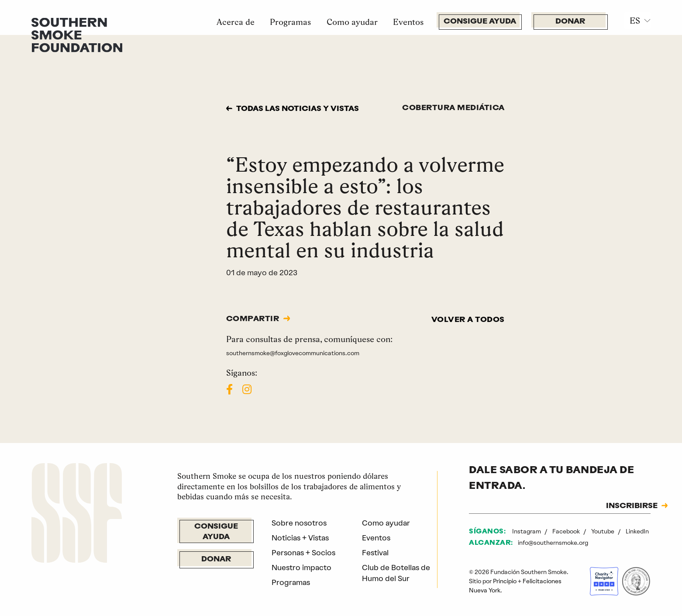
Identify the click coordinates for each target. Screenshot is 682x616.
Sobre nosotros (299, 523)
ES (635, 21)
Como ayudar (352, 22)
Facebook (567, 531)
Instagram (527, 531)
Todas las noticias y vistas (298, 109)
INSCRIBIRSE (632, 506)
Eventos (408, 22)
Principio (505, 581)
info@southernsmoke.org (553, 543)
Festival (375, 553)
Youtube (603, 531)
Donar (570, 22)
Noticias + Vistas (300, 538)
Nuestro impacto (301, 568)
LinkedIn (637, 531)
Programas (290, 22)
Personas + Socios (303, 553)
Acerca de (236, 22)
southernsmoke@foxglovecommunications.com (293, 353)
